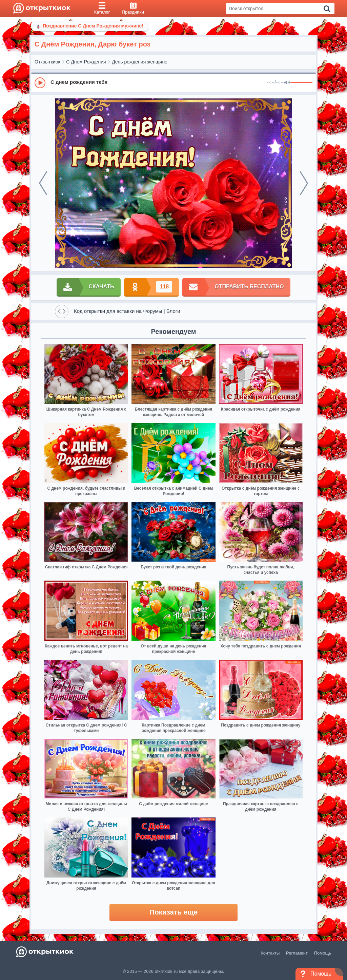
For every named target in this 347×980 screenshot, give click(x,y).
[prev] (43, 183)
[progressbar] (301, 83)
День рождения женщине (140, 62)
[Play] (40, 83)
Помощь (323, 953)
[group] (173, 82)
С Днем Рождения (86, 62)
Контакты (270, 953)
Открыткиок (47, 62)
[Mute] (287, 83)
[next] (304, 183)
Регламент (297, 953)
